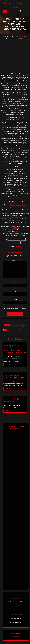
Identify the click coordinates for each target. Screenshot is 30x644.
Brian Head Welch (14, 239)
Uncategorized (14, 622)
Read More (8, 365)
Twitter (24, 205)
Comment (15, 260)
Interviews (18, 246)
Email (15, 291)
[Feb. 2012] (18, 221)
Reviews (14, 618)
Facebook (18, 205)
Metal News (14, 614)
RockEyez (13, 75)
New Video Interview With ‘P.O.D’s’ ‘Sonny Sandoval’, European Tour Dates (15, 349)
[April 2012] (16, 228)
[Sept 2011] (17, 217)
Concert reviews (15, 602)
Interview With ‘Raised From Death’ (14, 377)
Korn (23, 239)
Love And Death (15, 242)
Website (12, 205)
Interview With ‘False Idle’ (11, 400)
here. (24, 202)
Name (15, 283)
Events (14, 606)
